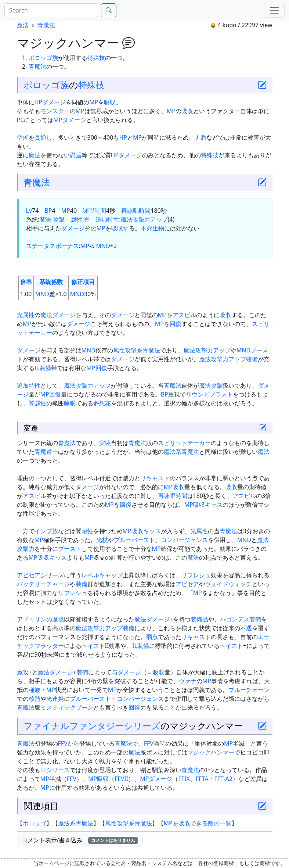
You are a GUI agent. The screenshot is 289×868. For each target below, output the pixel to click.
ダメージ (54, 102)
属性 (76, 219)
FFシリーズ (55, 770)
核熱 (35, 699)
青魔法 (46, 25)
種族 (35, 690)
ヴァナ (188, 681)
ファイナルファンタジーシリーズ (92, 726)
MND (103, 246)
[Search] (51, 10)
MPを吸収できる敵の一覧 (198, 823)
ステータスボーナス (53, 246)
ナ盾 (201, 137)
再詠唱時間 (136, 211)
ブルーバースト (134, 540)
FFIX (184, 779)
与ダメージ (126, 672)
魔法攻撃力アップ (144, 219)
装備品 (199, 619)
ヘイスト (93, 646)
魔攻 (23, 672)
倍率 (26, 282)
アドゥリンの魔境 (40, 619)
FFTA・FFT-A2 (214, 779)
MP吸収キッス (203, 505)
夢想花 (102, 403)
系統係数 (51, 282)
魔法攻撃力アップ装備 (228, 359)
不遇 (246, 628)
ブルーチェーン (249, 690)
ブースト (70, 549)
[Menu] (274, 10)
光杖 (102, 540)
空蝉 (23, 137)
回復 (176, 324)
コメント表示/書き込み (80, 840)
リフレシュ (196, 575)
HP (39, 102)
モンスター (55, 111)
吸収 (110, 102)
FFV (63, 743)
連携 (58, 699)
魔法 (23, 25)
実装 (105, 443)
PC (21, 120)
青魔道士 (46, 452)
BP (48, 211)
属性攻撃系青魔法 (137, 350)
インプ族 (46, 531)
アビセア (29, 575)
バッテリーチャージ (43, 584)
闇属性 (37, 403)
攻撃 (59, 219)
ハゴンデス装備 (241, 619)
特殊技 (96, 58)
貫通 (40, 137)
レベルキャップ (102, 575)
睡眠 (70, 403)
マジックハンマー (211, 752)
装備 (45, 368)
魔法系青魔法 (181, 452)
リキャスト (155, 478)
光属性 (26, 315)
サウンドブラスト (209, 394)
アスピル (184, 315)
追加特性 (107, 219)
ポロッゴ (40, 58)
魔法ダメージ (58, 315)
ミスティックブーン (67, 707)
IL (37, 368)
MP (94, 102)
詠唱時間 (94, 211)
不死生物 (152, 228)
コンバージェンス (184, 540)
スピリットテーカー (184, 443)
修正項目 (83, 282)
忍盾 (76, 155)
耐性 (87, 531)
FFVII (121, 779)
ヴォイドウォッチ (228, 584)
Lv (29, 211)
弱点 (152, 637)
